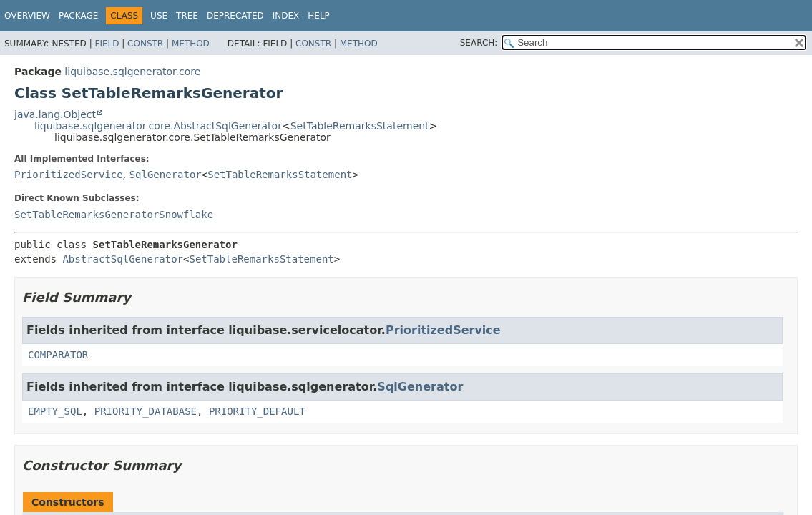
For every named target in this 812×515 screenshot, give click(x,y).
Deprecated (235, 16)
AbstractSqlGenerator (123, 259)
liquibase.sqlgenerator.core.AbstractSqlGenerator (158, 126)
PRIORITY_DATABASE (146, 411)
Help (319, 16)
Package (78, 16)
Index (286, 16)
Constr (145, 44)
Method (191, 44)
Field (107, 44)
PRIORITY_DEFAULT (257, 411)
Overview (27, 16)
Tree (187, 16)
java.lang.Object (55, 114)
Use (159, 16)
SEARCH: (479, 43)
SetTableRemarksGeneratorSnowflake (114, 215)
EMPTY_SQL (55, 411)
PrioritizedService (69, 175)
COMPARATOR (58, 355)
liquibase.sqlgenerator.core (132, 72)
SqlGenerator (166, 175)
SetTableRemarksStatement (360, 126)
